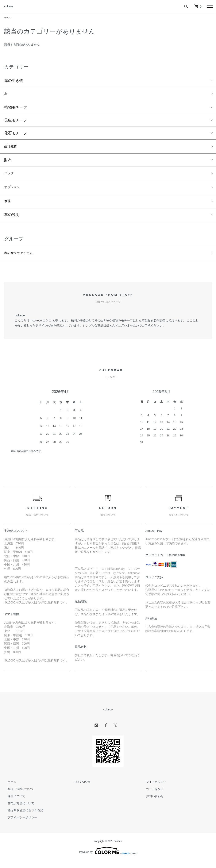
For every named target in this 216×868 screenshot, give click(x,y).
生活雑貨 (12, 149)
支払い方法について (18, 811)
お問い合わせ (151, 804)
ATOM (86, 789)
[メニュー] (210, 6)
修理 (8, 207)
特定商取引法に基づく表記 (22, 818)
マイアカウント (153, 789)
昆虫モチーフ (16, 122)
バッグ (10, 177)
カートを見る (151, 796)
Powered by (108, 858)
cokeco (9, 6)
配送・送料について (18, 796)
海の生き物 (14, 81)
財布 (8, 163)
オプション (14, 192)
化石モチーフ (16, 135)
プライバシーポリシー (19, 825)
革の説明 (12, 221)
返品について (13, 804)
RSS (76, 789)
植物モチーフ (16, 109)
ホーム (8, 18)
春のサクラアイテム (21, 260)
